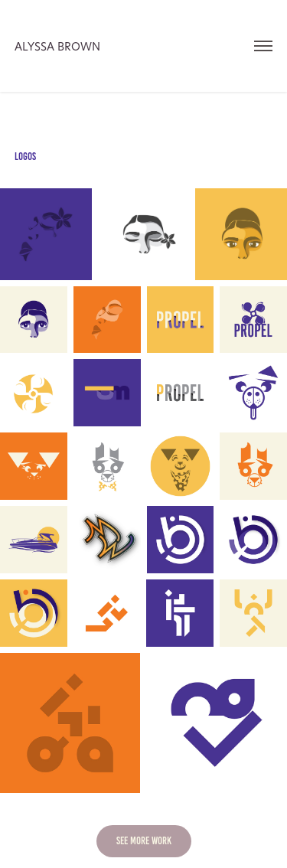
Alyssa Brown (57, 46)
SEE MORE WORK (144, 841)
